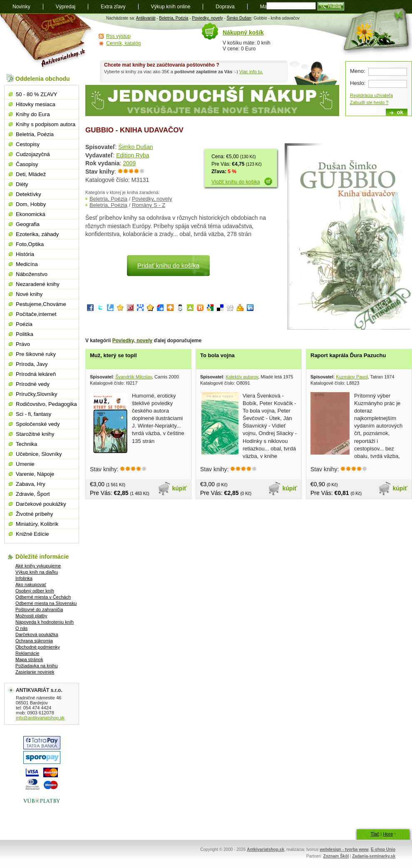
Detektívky (29, 194)
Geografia (28, 224)
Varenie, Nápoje (35, 474)
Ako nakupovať (31, 584)
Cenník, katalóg (123, 43)
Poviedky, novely (207, 18)
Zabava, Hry (31, 484)
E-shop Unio (383, 849)
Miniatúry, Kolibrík (37, 524)
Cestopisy (28, 144)
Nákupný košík (243, 32)
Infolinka (24, 578)
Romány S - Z (149, 205)
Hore (388, 834)
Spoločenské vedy (38, 424)
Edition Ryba (133, 155)
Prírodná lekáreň (36, 374)
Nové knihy (29, 294)
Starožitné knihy (35, 434)
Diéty (22, 184)
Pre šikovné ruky (36, 354)
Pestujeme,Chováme (41, 304)
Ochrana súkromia (34, 641)
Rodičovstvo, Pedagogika (46, 404)
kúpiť (180, 488)
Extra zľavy (113, 7)
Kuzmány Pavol (352, 377)
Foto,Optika (30, 244)
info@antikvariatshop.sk (40, 718)
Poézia (24, 324)
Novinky (21, 7)
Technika (26, 444)
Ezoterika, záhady (37, 234)
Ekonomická (31, 214)
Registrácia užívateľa (371, 95)
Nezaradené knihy (38, 284)
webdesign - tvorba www (344, 849)
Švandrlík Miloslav (134, 377)
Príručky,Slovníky (36, 394)
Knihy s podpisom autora (46, 124)
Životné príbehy (35, 514)
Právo (23, 344)
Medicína (27, 264)
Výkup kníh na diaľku (37, 572)
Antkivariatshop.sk (265, 849)
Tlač (375, 834)
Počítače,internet (36, 314)
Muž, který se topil (113, 355)
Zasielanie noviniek (35, 672)
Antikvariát (146, 18)
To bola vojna (217, 355)
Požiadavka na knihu (37, 666)
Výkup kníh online (171, 7)
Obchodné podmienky (38, 647)
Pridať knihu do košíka (168, 265)
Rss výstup (118, 36)
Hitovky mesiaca (36, 104)
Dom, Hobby (31, 204)
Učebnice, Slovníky (39, 454)
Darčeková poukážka (37, 634)
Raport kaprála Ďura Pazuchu (348, 355)
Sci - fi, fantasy (34, 414)
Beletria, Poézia (174, 18)
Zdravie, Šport (33, 494)
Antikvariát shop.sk (47, 42)
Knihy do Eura (33, 114)
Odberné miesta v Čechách (43, 597)
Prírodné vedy (33, 384)
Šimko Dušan (239, 18)
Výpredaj (66, 7)
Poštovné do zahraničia (39, 609)
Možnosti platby (31, 616)
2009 (129, 163)
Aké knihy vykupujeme (38, 566)
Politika (25, 334)
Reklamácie (27, 653)
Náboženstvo (32, 274)
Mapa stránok (29, 659)
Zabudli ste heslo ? (369, 102)
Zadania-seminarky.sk (374, 856)
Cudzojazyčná (33, 154)
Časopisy (27, 164)
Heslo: (358, 83)
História (25, 254)
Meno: (358, 71)
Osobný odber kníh (35, 591)
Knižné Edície (32, 534)
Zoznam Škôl (336, 856)
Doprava (225, 7)
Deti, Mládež (31, 174)
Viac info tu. (251, 72)
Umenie (25, 464)
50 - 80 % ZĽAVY (36, 94)
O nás (21, 628)
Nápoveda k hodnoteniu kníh (45, 622)
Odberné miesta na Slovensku (46, 603)
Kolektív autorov (242, 377)
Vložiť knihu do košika (236, 182)
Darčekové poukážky (41, 504)
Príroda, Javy (32, 364)
